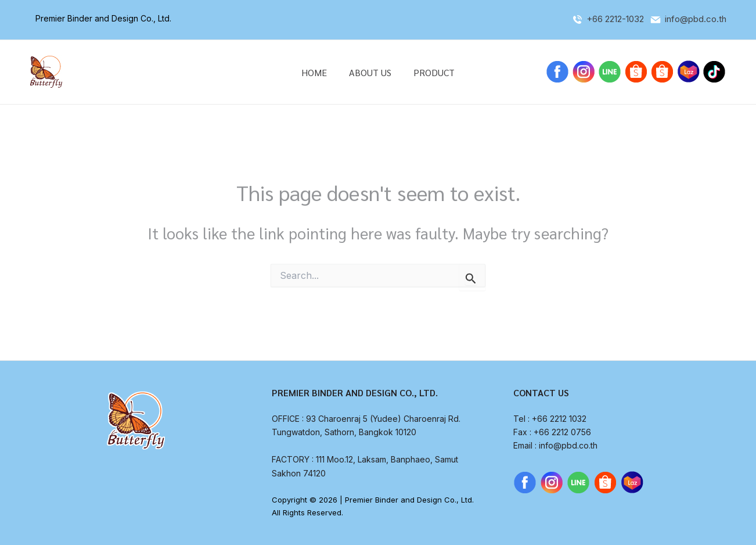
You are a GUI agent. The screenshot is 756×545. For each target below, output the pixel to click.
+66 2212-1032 (616, 19)
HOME (318, 72)
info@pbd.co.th (696, 19)
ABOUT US (370, 72)
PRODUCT (431, 72)
